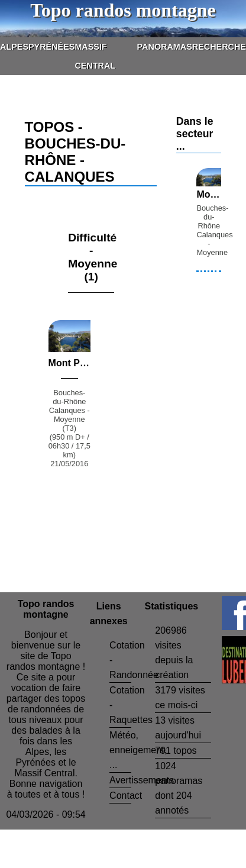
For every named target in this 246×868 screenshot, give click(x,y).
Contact (126, 796)
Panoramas (165, 47)
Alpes (14, 47)
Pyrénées (51, 47)
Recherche (219, 47)
